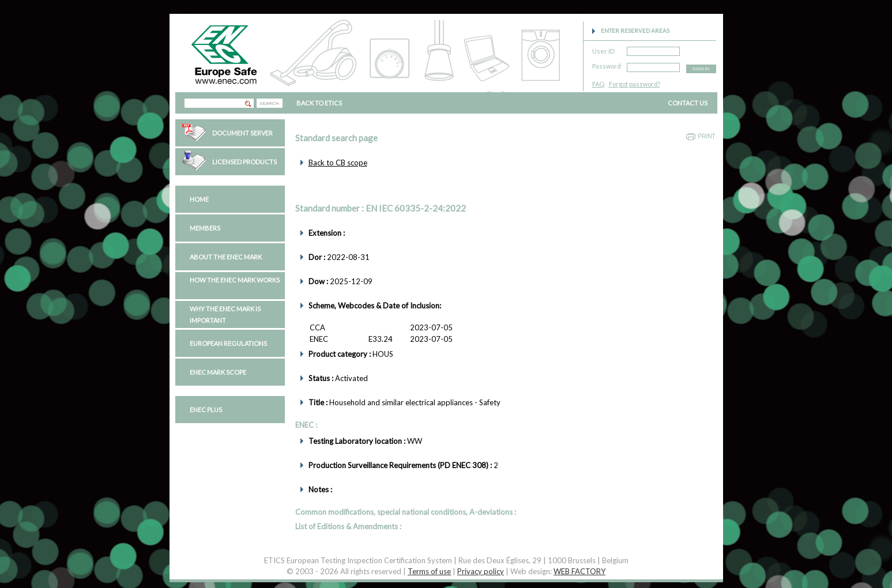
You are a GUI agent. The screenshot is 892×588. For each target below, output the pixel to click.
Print (707, 136)
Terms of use (429, 571)
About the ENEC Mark (226, 257)
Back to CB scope (338, 163)
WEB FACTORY (579, 571)
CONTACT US (688, 103)
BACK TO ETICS (319, 103)
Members (205, 228)
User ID (603, 49)
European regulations (228, 343)
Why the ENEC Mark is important (225, 314)
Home (199, 199)
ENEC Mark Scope (218, 372)
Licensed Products (244, 162)
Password (607, 64)
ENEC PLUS (206, 410)
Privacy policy (481, 571)
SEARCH (269, 103)
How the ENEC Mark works (235, 280)
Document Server (242, 133)
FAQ (598, 84)
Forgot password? (635, 84)
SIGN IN (701, 69)
